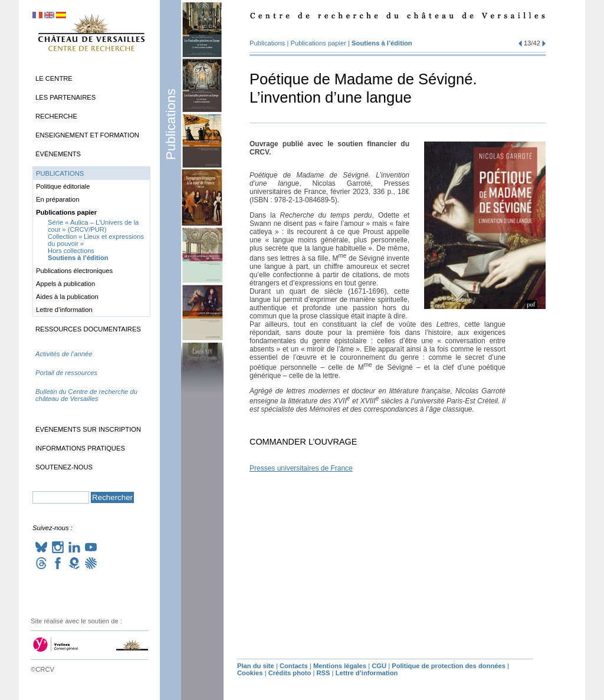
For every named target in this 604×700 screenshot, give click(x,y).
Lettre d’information (64, 310)
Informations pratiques (80, 448)
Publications (171, 124)
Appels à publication (65, 284)
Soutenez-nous (64, 467)
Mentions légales (340, 666)
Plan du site (256, 666)
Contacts (294, 666)
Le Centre (54, 78)
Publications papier (318, 43)
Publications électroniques (74, 271)
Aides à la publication (67, 297)
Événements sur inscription (88, 429)
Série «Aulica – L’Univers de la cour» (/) (93, 226)
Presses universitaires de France (301, 468)
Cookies (250, 673)
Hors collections (71, 251)
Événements (58, 154)
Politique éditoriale (63, 186)
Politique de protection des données (449, 666)
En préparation (58, 199)
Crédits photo (290, 673)
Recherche (56, 116)
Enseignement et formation (87, 135)
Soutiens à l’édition (382, 43)
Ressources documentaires (88, 329)
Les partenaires (65, 97)
